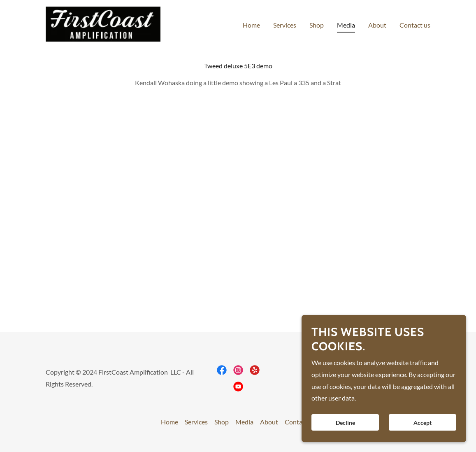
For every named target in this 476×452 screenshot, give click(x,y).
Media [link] (346, 25)
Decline (345, 423)
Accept (423, 423)
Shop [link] (317, 25)
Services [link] (285, 25)
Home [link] (251, 25)
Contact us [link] (415, 25)
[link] (103, 23)
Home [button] (170, 422)
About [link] (377, 25)
